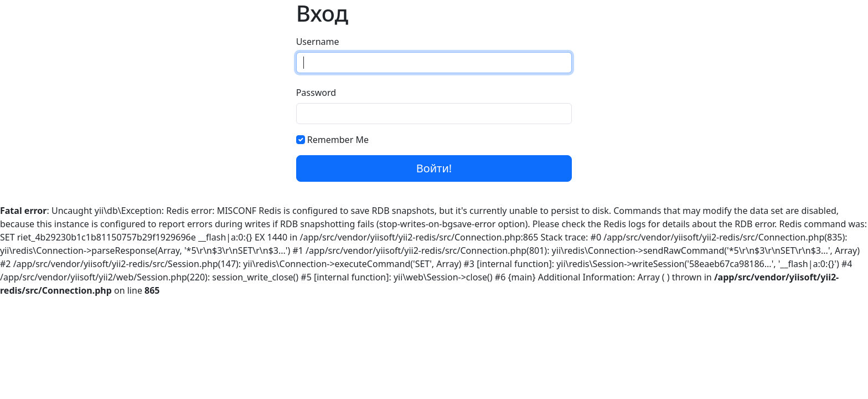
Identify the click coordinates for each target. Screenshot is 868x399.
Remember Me (338, 140)
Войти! (434, 168)
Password (316, 93)
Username (318, 42)
